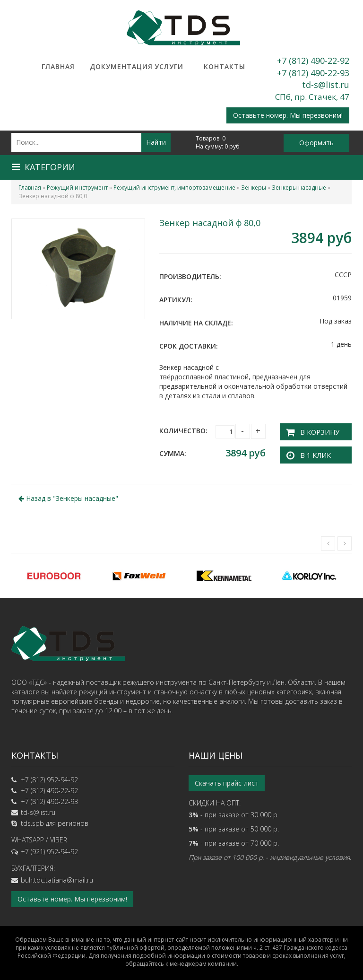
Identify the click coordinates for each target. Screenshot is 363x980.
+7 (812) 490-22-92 (313, 61)
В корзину (316, 431)
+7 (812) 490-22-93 (313, 73)
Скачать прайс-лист (227, 781)
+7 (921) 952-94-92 (49, 850)
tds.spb (32, 821)
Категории (43, 167)
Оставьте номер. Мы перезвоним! (288, 115)
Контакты (225, 66)
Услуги (169, 66)
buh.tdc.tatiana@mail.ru (57, 878)
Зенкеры (254, 188)
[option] (54, 574)
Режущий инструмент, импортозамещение (174, 188)
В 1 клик (312, 453)
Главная (58, 66)
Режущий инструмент (77, 188)
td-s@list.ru (326, 85)
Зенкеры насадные (299, 188)
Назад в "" (68, 496)
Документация (113, 66)
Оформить (316, 143)
